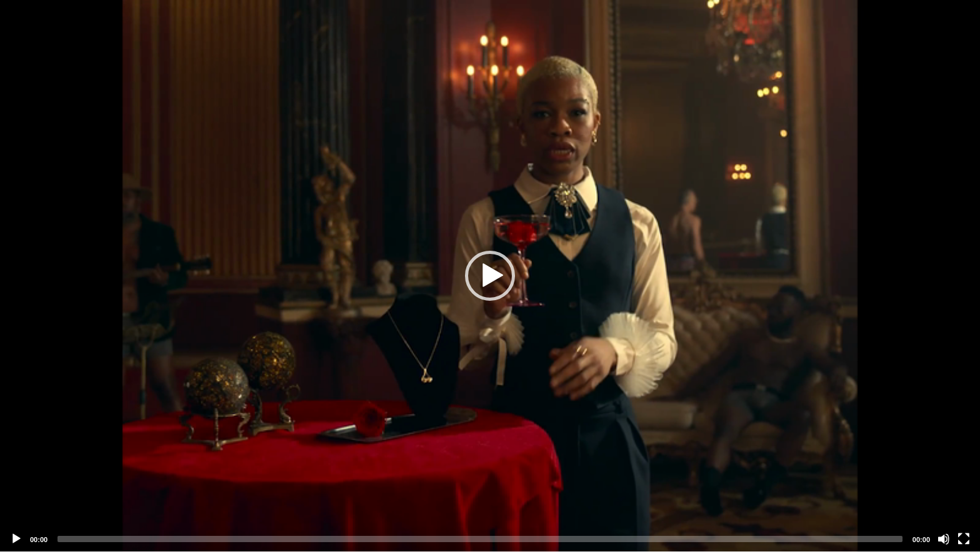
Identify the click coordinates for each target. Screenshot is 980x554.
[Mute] (944, 539)
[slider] (480, 539)
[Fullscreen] (964, 539)
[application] (490, 276)
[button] (490, 276)
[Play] (16, 539)
